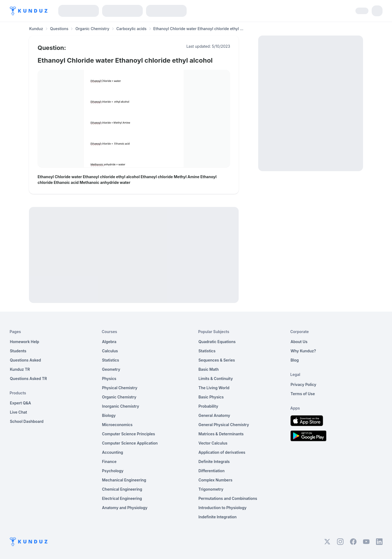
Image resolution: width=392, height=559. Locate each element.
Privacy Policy (304, 384)
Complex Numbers (216, 480)
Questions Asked (26, 360)
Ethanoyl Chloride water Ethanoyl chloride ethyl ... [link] (198, 29)
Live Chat (19, 412)
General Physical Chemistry (224, 425)
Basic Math (209, 369)
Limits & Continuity (216, 378)
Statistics (111, 360)
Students (18, 351)
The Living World (214, 388)
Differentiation (212, 471)
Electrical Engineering (122, 498)
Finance (109, 461)
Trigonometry (211, 489)
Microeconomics (117, 425)
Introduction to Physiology (223, 508)
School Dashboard (27, 421)
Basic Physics (211, 397)
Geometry (111, 369)
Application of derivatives (222, 452)
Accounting (113, 452)
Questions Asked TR (29, 378)
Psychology (113, 471)
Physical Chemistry (120, 388)
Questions (59, 29)
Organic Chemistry (92, 29)
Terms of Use (303, 394)
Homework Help (25, 342)
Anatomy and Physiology (125, 508)
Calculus (110, 351)
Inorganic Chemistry (121, 406)
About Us (299, 342)
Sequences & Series (217, 360)
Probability (208, 406)
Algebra (109, 342)
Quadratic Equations (217, 342)
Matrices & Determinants (221, 434)
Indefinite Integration (218, 517)
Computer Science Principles (129, 434)
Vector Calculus (213, 443)
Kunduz (36, 29)
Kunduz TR (20, 369)
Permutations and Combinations (228, 498)
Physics (109, 378)
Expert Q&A (21, 403)
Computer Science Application (130, 443)
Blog (295, 360)
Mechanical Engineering (124, 480)
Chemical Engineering (122, 489)
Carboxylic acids (132, 29)
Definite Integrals (214, 461)
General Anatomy (214, 415)
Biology (109, 415)
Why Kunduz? (303, 351)
